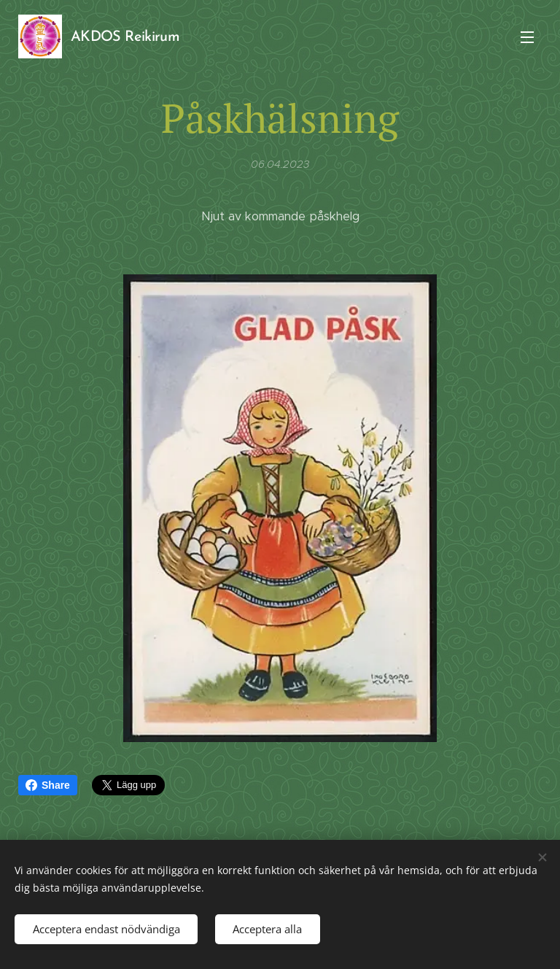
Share (48, 785)
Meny (527, 37)
